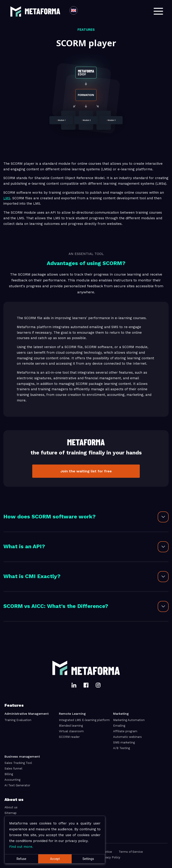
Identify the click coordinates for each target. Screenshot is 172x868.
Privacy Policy (111, 857)
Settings (88, 859)
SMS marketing (124, 742)
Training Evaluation (18, 720)
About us (11, 807)
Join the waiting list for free (86, 471)
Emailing (119, 726)
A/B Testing (121, 748)
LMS (7, 198)
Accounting (12, 780)
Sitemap (11, 813)
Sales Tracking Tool (18, 763)
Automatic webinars (127, 737)
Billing (9, 774)
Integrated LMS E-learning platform (84, 720)
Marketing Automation (129, 720)
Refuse (21, 859)
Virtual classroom (71, 731)
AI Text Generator (17, 785)
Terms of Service (131, 852)
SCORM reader (69, 737)
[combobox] (83, 11)
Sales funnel (13, 768)
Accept (55, 859)
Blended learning (71, 726)
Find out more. (21, 847)
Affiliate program (125, 731)
